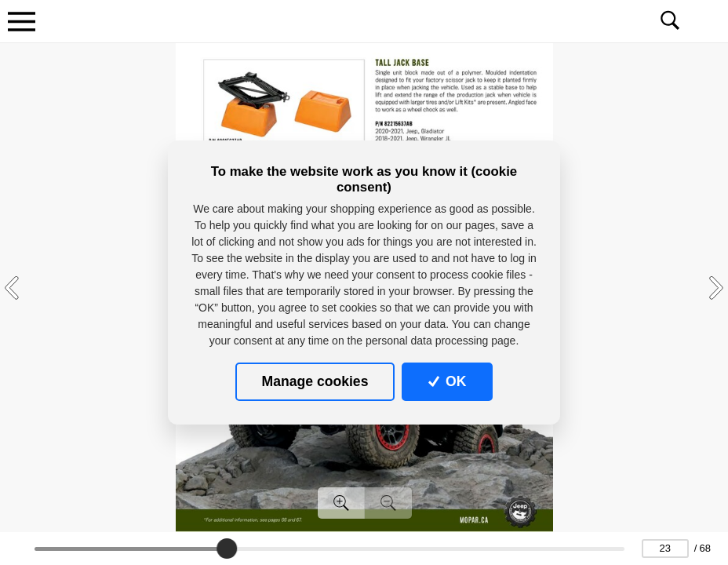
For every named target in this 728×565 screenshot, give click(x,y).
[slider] (227, 549)
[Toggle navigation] (21, 21)
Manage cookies (315, 381)
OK (448, 381)
